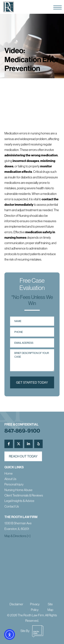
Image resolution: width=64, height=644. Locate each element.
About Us (10, 479)
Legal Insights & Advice (19, 501)
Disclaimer (16, 604)
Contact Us (12, 506)
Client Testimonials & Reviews (24, 495)
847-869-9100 (22, 431)
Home (9, 473)
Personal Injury (14, 484)
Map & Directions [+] (17, 536)
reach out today (23, 456)
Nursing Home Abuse (18, 490)
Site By (32, 631)
